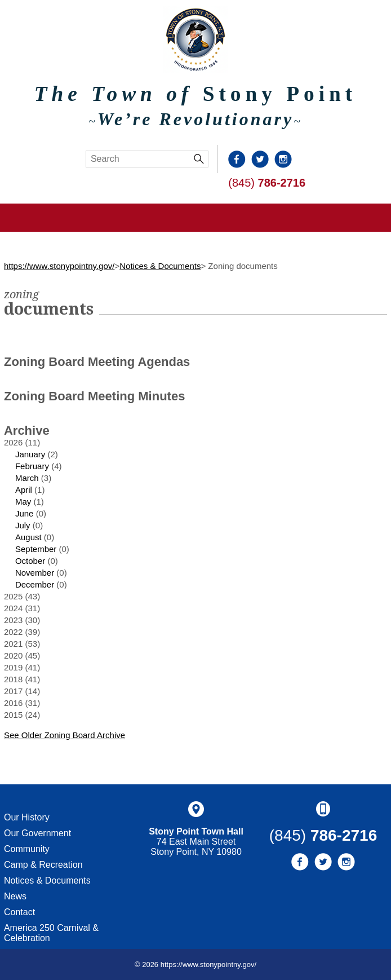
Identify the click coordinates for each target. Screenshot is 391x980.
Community (27, 849)
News (15, 896)
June (25, 513)
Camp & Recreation (43, 865)
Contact (19, 912)
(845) (267, 183)
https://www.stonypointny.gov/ (59, 266)
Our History (27, 817)
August (28, 537)
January (30, 454)
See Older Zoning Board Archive (65, 735)
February (32, 466)
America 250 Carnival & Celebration (51, 933)
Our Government (37, 833)
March (27, 478)
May (23, 502)
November (35, 573)
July (23, 525)
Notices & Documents (160, 266)
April (24, 490)
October (30, 561)
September (36, 549)
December (35, 584)
